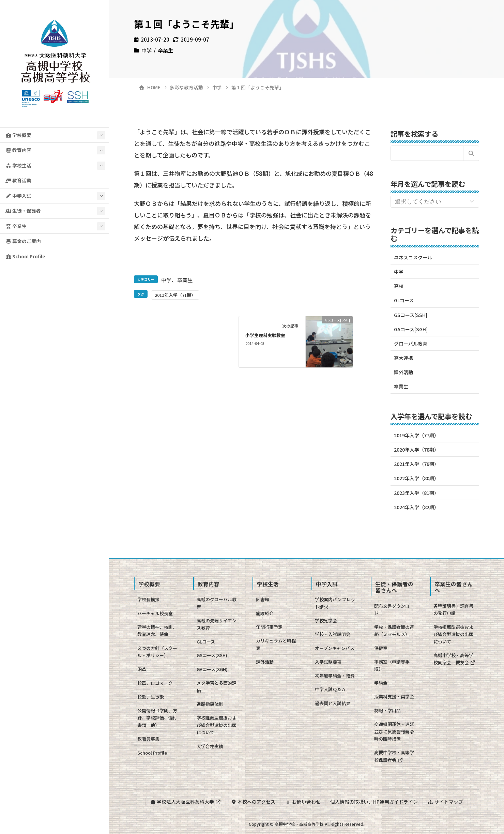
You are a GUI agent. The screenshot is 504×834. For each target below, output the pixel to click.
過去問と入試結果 (333, 703)
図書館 (263, 599)
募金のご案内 (23, 241)
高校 (399, 286)
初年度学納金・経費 (335, 676)
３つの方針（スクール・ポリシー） (157, 652)
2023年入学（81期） (416, 493)
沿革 (142, 669)
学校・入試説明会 (333, 634)
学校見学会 (326, 620)
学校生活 (18, 165)
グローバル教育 (411, 344)
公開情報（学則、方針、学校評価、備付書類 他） (157, 718)
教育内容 (18, 150)
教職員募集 (148, 739)
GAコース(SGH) (212, 669)
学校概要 (18, 135)
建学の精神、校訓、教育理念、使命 (157, 631)
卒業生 (16, 226)
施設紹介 (265, 613)
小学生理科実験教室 (265, 335)
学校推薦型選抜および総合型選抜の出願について (217, 725)
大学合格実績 (210, 746)
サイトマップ (445, 802)
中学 (147, 50)
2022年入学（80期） (416, 478)
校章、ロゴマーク (155, 683)
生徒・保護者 (23, 211)
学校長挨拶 (148, 599)
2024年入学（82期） (416, 507)
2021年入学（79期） (416, 464)
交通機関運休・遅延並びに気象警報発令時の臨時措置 (394, 731)
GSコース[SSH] (411, 315)
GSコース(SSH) (212, 655)
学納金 (381, 683)
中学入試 (18, 196)
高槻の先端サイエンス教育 (217, 624)
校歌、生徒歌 (151, 697)
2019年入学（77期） (416, 435)
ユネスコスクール (413, 257)
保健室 (381, 648)
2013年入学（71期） (175, 295)
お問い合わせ (303, 802)
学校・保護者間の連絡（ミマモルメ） (394, 631)
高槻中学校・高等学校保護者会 (394, 756)
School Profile (25, 256)
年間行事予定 (269, 627)
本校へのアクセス (253, 802)
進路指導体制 (210, 704)
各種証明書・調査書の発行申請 (453, 609)
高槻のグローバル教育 (217, 603)
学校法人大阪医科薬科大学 (185, 802)
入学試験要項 (328, 662)
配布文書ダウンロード (394, 609)
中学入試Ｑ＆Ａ (330, 689)
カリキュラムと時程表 (276, 644)
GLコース (404, 300)
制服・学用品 (387, 710)
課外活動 (403, 372)
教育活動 (18, 180)
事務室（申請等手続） (392, 665)
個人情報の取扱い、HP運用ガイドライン (374, 802)
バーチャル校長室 (155, 613)
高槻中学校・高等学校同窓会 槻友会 (454, 659)
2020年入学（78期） (416, 450)
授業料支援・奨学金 (394, 696)
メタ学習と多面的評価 (217, 686)
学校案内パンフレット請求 (335, 603)
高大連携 (403, 358)
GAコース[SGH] (411, 329)
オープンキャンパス (335, 648)
